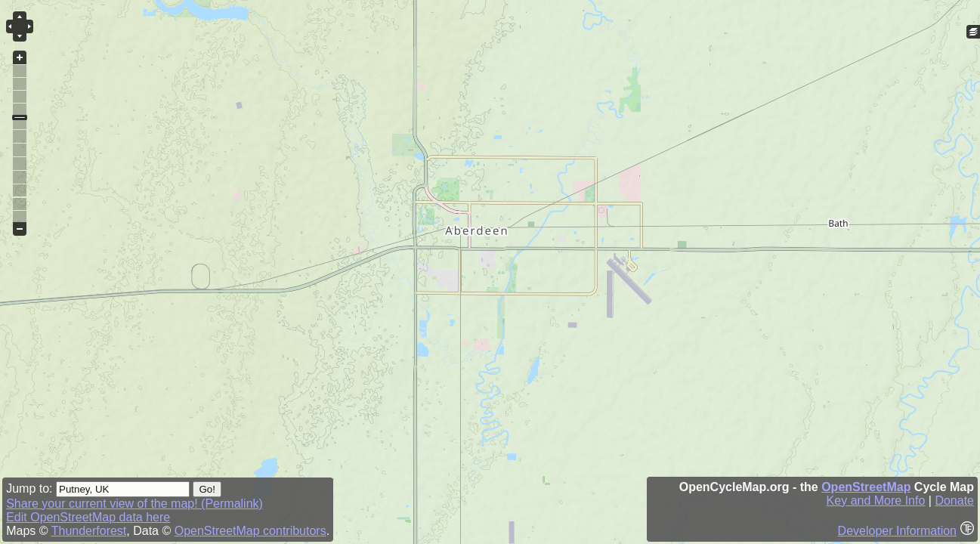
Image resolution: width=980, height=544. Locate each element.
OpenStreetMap (866, 487)
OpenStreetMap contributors (250, 531)
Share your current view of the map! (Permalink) (134, 504)
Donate (954, 501)
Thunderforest (89, 531)
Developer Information (897, 531)
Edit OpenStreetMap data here (88, 517)
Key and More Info (876, 501)
